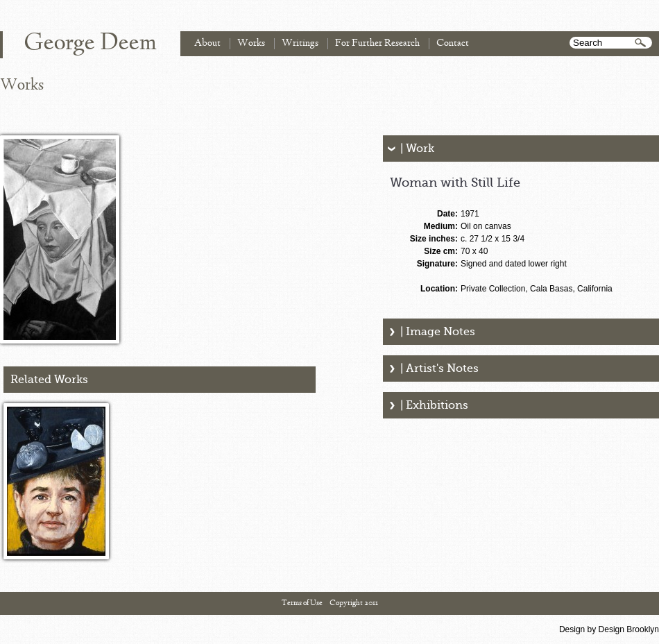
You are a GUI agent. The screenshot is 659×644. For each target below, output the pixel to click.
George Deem (90, 44)
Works (251, 43)
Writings (300, 43)
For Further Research (377, 43)
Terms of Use (302, 603)
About (207, 43)
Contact (453, 43)
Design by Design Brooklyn (609, 629)
